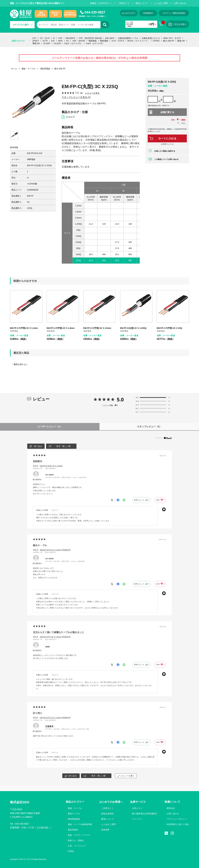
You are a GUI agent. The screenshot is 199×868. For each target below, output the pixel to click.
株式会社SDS (20, 802)
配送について (142, 3)
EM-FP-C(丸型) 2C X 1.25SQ (133, 328)
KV (68, 41)
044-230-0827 (95, 12)
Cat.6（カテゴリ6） (95, 43)
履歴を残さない (21, 364)
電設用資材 (73, 830)
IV (54, 38)
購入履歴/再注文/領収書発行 (145, 814)
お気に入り (137, 808)
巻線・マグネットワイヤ (79, 835)
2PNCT (36, 41)
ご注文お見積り (177, 24)
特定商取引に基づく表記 (178, 824)
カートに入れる (167, 139)
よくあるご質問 (161, 3)
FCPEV (156, 41)
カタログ (70, 117)
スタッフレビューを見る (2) (76, 97)
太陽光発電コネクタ (151, 38)
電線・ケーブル (75, 808)
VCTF (45, 41)
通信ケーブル (74, 814)
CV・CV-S (45, 38)
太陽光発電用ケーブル (128, 38)
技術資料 (105, 830)
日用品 (71, 851)
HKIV (60, 41)
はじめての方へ (129, 13)
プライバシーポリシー (177, 819)
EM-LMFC (110, 38)
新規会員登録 (107, 814)
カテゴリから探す (23, 25)
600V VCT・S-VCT (172, 38)
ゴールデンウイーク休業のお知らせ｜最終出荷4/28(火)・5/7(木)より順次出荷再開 (99, 58)
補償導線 (93, 41)
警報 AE (36, 43)
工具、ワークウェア (77, 846)
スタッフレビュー (149, 427)
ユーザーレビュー (50, 427)
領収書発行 (148, 13)
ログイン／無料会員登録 (174, 13)
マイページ (137, 819)
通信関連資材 (74, 819)
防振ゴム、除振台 (76, 840)
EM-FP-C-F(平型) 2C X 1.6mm (61, 328)
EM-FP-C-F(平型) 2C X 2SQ (169, 328)
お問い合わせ (180, 3)
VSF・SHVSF (79, 41)
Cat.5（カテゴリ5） (73, 43)
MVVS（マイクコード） (138, 41)
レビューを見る (92, 93)
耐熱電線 (104, 41)
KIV (53, 41)
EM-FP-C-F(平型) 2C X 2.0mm (97, 328)
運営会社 (171, 808)
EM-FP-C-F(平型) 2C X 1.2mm (24, 328)
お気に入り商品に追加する (165, 151)
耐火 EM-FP (169, 41)
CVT (34, 38)
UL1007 (47, 43)
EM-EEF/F (70, 38)
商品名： (48, 466)
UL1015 (57, 43)
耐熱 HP (181, 41)
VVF (60, 38)
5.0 (120, 399)
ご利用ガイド (124, 3)
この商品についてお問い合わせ (166, 159)
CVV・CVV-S (118, 41)
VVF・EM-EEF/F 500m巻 (90, 38)
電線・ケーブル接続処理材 (80, 824)
